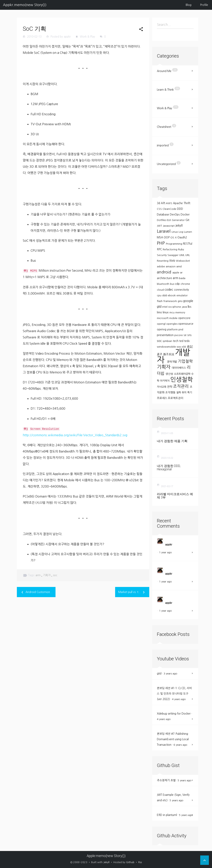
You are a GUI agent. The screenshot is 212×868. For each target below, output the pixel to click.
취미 (185, 393)
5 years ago (185, 780)
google (188, 301)
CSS (160, 209)
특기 (190, 393)
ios (170, 307)
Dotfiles (162, 220)
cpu (160, 295)
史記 (190, 347)
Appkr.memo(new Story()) (25, 5)
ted (182, 341)
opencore (184, 318)
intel (165, 307)
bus (172, 284)
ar (181, 273)
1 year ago (165, 552)
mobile (174, 318)
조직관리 (181, 386)
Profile (204, 5)
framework (171, 301)
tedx (187, 341)
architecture (165, 278)
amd (179, 266)
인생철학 (182, 379)
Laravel (164, 231)
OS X (174, 238)
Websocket (183, 261)
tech (176, 341)
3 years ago (170, 674)
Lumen (188, 232)
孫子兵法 (169, 354)
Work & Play (88, 37)
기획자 (47, 575)
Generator (179, 220)
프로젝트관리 (176, 398)
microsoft (163, 318)
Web (173, 261)
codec (169, 289)
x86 (184, 347)
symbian (168, 341)
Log (181, 232)
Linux (175, 232)
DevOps (175, 215)
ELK (169, 220)
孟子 (160, 354)
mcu (172, 312)
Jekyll (179, 226)
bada (182, 278)
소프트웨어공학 (183, 374)
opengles (172, 324)
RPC (160, 249)
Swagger (173, 255)
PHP (161, 243)
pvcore (179, 335)
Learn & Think (168, 89)
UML (182, 255)
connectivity (181, 290)
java (185, 307)
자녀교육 (162, 387)
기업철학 (185, 361)
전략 (170, 387)
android (165, 272)
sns (189, 335)
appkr (169, 544)
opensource (186, 324)
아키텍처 (165, 381)
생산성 (170, 374)
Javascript (169, 226)
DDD (180, 209)
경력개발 (172, 362)
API (163, 203)
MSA (160, 237)
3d (159, 203)
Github (130, 862)
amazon (171, 266)
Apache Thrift (182, 203)
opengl (162, 324)
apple (176, 273)
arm (38, 575)
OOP (167, 237)
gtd (160, 307)
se (185, 335)
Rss (140, 862)
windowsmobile (167, 347)
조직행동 (171, 392)
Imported (165, 145)
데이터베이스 (179, 368)
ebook (172, 295)
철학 (179, 393)
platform (173, 329)
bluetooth (163, 284)
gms (180, 301)
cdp (178, 284)
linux (166, 312)
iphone (177, 307)
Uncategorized (169, 163)
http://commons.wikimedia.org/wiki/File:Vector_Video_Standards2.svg (75, 435)
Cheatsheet (167, 126)
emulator (182, 295)
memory (180, 312)
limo (160, 312)
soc (55, 575)
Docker (185, 215)
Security (162, 255)
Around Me (167, 70)
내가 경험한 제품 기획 (172, 441)
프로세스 (162, 398)
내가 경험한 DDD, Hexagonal (169, 468)
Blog (189, 5)
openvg (162, 329)
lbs (189, 307)
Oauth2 (182, 237)
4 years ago (179, 699)
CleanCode (170, 209)
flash (160, 301)
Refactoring (170, 249)
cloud (161, 290)
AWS (169, 203)
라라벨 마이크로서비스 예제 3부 (175, 496)
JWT (160, 226)
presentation (166, 335)
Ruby (181, 249)
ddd (165, 295)
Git (187, 220)
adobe (161, 266)
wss (179, 347)
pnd (181, 329)
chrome (185, 284)
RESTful (188, 244)
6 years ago (180, 745)
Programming (174, 244)
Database (163, 215)
